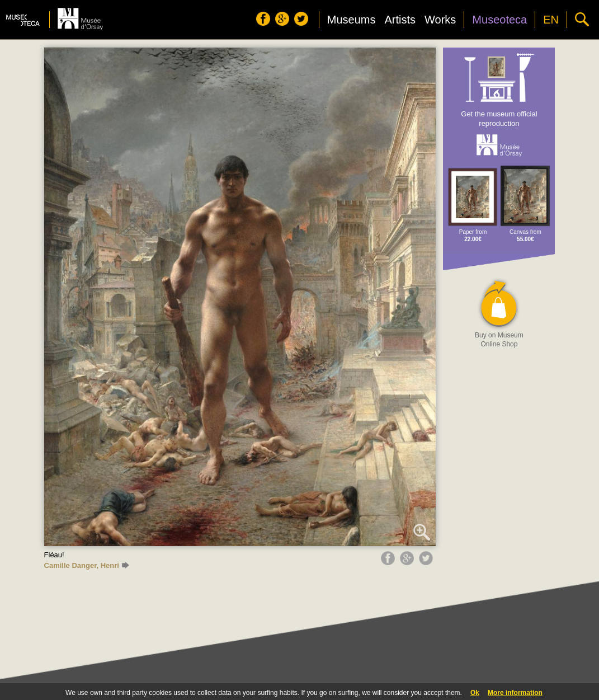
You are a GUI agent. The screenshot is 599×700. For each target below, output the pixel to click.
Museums (352, 20)
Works (440, 20)
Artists (400, 20)
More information (515, 693)
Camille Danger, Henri (87, 565)
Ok (475, 693)
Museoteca (499, 20)
